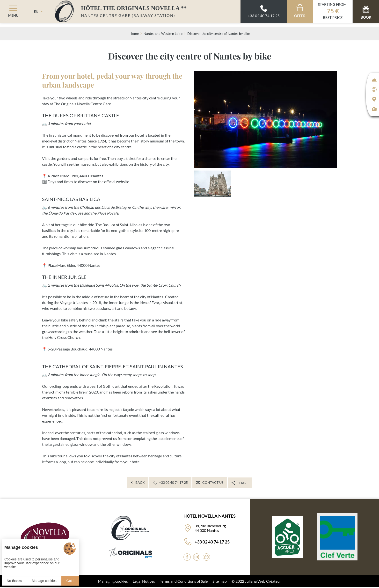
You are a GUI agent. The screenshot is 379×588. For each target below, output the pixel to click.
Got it (70, 581)
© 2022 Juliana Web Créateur (256, 582)
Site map (220, 582)
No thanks (14, 581)
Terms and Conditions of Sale (184, 582)
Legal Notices (144, 582)
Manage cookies (44, 581)
